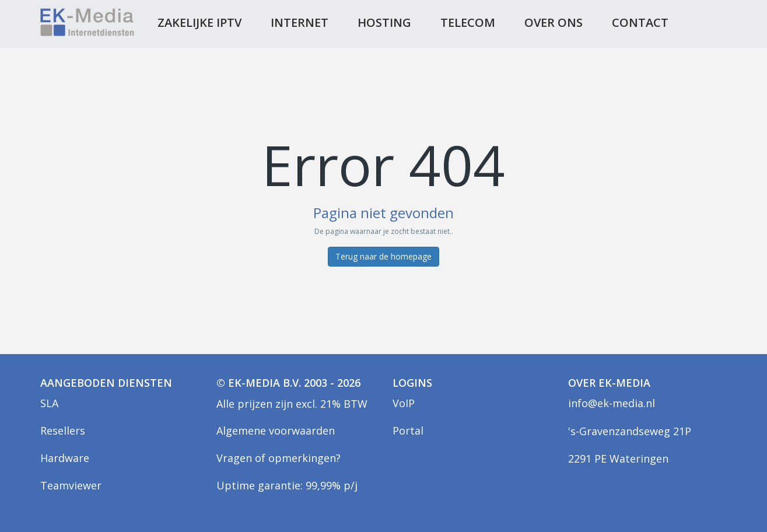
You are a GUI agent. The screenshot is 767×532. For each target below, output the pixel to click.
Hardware (65, 458)
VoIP (404, 403)
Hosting (384, 22)
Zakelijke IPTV (199, 22)
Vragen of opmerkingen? (279, 458)
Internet (300, 22)
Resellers (63, 430)
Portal (408, 430)
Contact (640, 22)
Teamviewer (71, 485)
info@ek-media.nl (612, 403)
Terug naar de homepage (383, 256)
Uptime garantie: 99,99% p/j (287, 485)
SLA (49, 403)
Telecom (468, 22)
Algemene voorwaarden (276, 430)
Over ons (554, 22)
